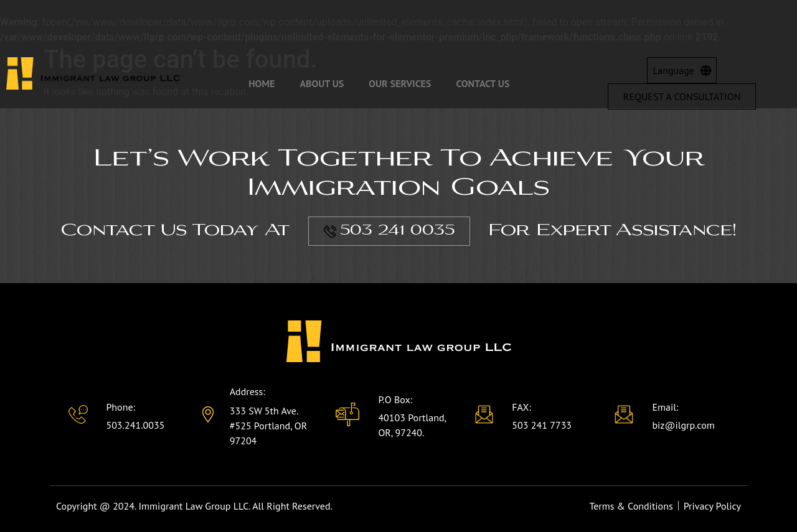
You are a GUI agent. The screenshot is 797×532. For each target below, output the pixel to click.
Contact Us (483, 83)
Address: (248, 391)
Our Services (400, 83)
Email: (665, 407)
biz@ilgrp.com (683, 425)
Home (262, 83)
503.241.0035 (135, 425)
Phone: (120, 407)
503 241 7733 (542, 425)
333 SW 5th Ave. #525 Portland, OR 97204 (269, 426)
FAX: (521, 407)
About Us (322, 83)
